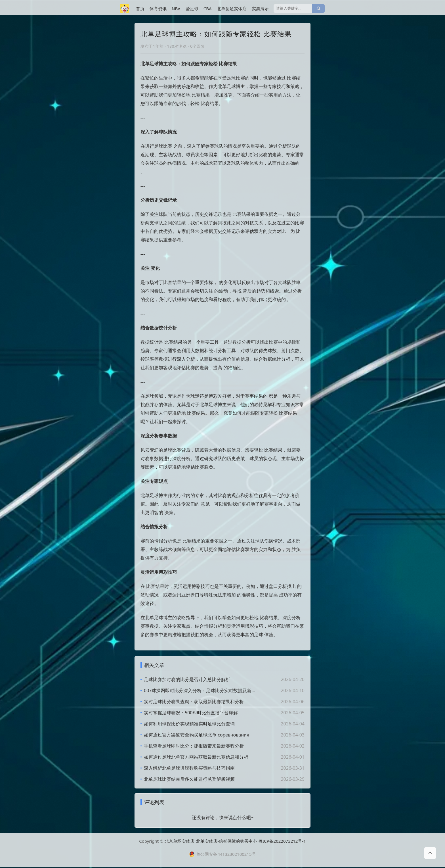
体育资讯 (158, 9)
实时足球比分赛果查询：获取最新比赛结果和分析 (194, 702)
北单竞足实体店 (232, 9)
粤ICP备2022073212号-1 (282, 842)
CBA (208, 9)
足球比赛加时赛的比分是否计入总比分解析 (187, 679)
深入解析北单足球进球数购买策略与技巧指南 (189, 768)
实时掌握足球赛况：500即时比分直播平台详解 (191, 713)
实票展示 (260, 9)
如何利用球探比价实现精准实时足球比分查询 (189, 724)
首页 (140, 9)
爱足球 (192, 9)
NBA (176, 9)
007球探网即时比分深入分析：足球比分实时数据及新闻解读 (201, 690)
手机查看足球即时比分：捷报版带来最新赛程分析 (194, 746)
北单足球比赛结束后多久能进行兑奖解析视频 (189, 779)
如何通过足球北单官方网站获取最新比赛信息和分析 (196, 757)
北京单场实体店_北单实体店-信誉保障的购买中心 (211, 842)
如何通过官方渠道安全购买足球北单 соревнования (197, 735)
